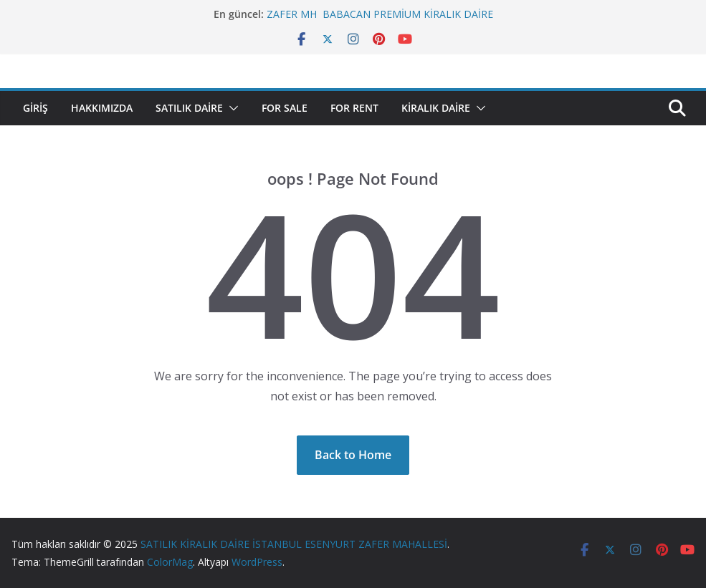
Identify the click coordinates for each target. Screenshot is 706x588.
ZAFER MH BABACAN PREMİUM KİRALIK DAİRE (380, 14)
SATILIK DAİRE (189, 108)
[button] (231, 108)
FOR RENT (354, 108)
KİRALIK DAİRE (436, 108)
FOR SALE (285, 108)
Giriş (35, 108)
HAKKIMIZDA (102, 108)
